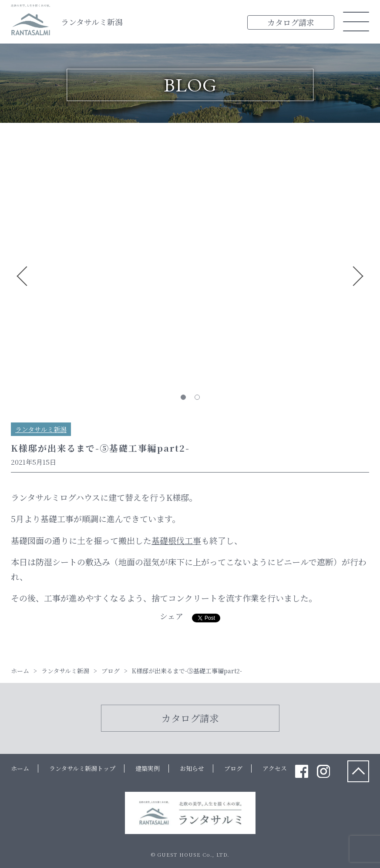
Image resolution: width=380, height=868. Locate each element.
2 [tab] (197, 397)
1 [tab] (183, 397)
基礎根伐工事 (176, 540)
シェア (172, 616)
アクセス (275, 768)
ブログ (233, 768)
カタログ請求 (291, 22)
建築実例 (148, 768)
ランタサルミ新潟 (92, 22)
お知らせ (192, 768)
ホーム (20, 768)
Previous (22, 276)
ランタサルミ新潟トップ (82, 768)
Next (358, 276)
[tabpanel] (190, 151)
